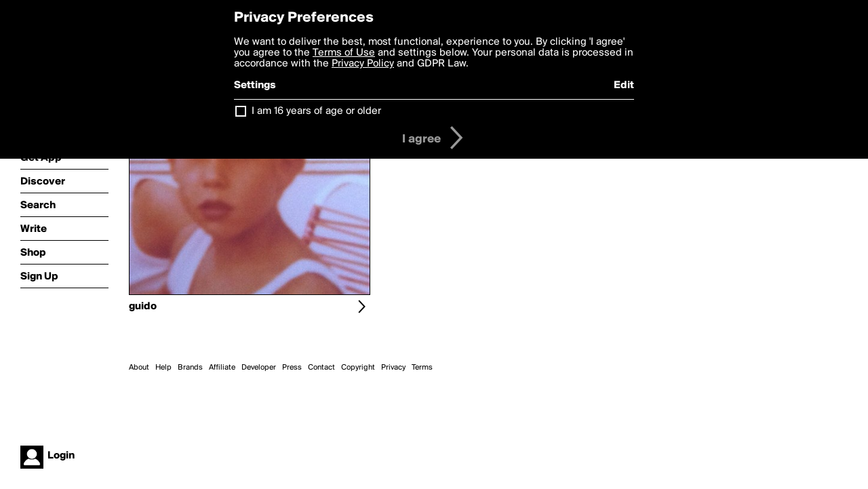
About (139, 368)
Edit (624, 85)
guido (143, 307)
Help (163, 368)
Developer (259, 368)
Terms (422, 368)
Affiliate (222, 368)
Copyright (358, 368)
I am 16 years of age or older (316, 111)
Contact (321, 368)
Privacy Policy (363, 64)
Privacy (393, 368)
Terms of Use (344, 53)
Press (292, 368)
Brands (190, 368)
